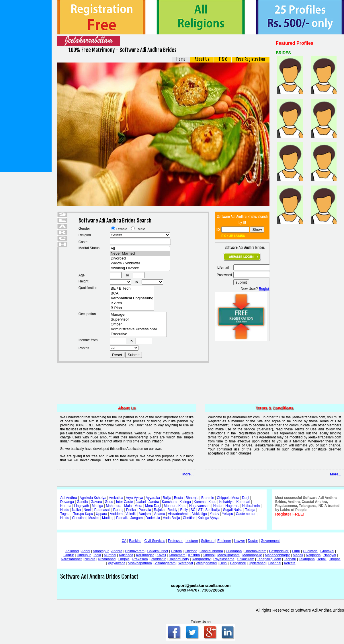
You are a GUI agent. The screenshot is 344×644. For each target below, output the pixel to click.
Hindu (65, 518)
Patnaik (122, 518)
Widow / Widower (140, 263)
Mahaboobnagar (277, 555)
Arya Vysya (134, 498)
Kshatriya (226, 502)
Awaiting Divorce (140, 268)
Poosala (145, 510)
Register (266, 289)
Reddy (172, 510)
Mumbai (110, 555)
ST (200, 510)
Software (208, 541)
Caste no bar (246, 514)
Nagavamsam (200, 506)
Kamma (200, 502)
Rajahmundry (179, 559)
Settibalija (213, 510)
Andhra (117, 551)
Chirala (176, 551)
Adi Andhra (69, 498)
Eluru (296, 551)
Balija (167, 498)
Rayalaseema (224, 559)
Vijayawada (117, 563)
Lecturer (192, 541)
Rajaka (159, 510)
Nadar (218, 506)
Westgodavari (206, 563)
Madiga (97, 506)
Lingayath (82, 506)
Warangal (186, 563)
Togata (65, 514)
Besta (178, 498)
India (97, 555)
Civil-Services (155, 541)
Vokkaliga (199, 514)
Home (181, 59)
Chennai (275, 563)
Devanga (67, 502)
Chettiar (189, 518)
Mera (138, 506)
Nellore (90, 559)
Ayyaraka (153, 498)
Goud (109, 502)
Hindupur (84, 555)
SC (193, 510)
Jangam (137, 518)
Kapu (212, 502)
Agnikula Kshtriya (93, 498)
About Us (202, 59)
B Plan (132, 308)
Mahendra (114, 506)
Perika (131, 510)
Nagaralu (232, 506)
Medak (298, 555)
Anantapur (101, 551)
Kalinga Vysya (209, 518)
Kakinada (126, 555)
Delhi (223, 563)
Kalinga (185, 502)
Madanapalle (252, 555)
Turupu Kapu (83, 514)
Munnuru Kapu (175, 506)
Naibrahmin (251, 506)
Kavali (161, 555)
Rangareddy (201, 559)
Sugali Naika (233, 510)
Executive (138, 334)
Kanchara (169, 502)
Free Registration (251, 59)
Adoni (86, 551)
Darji (246, 498)
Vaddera (116, 514)
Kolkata (290, 563)
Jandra (154, 502)
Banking (135, 541)
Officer (138, 324)
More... (188, 474)
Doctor (253, 541)
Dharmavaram (255, 551)
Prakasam (140, 559)
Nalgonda (313, 555)
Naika (76, 510)
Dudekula (153, 518)
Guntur (69, 555)
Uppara (101, 514)
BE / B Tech (132, 289)
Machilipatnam (228, 555)
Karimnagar (145, 555)
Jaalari (141, 502)
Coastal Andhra (211, 551)
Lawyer (240, 541)
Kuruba (66, 506)
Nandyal (330, 555)
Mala (128, 506)
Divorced (140, 258)
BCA (132, 293)
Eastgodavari (279, 551)
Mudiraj (108, 518)
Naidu (65, 510)
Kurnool (209, 555)
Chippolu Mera (228, 498)
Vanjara (145, 514)
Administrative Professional (138, 329)
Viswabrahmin (178, 514)
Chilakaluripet (158, 551)
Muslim (94, 518)
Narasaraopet (71, 559)
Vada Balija (171, 518)
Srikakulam (246, 559)
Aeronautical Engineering (132, 298)
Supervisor (138, 320)
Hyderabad (257, 563)
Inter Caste (125, 502)
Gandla (82, 502)
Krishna (194, 555)
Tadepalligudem (269, 559)
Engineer (224, 541)
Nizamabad (107, 559)
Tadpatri (290, 559)
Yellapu (227, 514)
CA (124, 541)
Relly (184, 510)
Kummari (243, 502)
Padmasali (102, 510)
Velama (159, 514)
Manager (138, 315)
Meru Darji (153, 506)
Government (270, 541)
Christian (79, 518)
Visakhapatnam (140, 563)
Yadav (214, 514)
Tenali (322, 559)
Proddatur (158, 559)
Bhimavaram (135, 551)
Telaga (250, 510)
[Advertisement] (26, 86)
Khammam (177, 555)
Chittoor (191, 551)
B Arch (132, 303)
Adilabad (72, 551)
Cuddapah (234, 551)
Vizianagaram (165, 563)
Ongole (124, 559)
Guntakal (327, 551)
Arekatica (116, 498)
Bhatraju (192, 498)
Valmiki (131, 514)
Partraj (118, 510)
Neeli (88, 510)
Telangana (307, 559)
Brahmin (208, 498)
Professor (175, 541)
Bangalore (238, 563)
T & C (223, 59)
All (140, 249)
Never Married (140, 254)
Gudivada (310, 551)
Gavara (96, 502)
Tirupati (335, 559)
